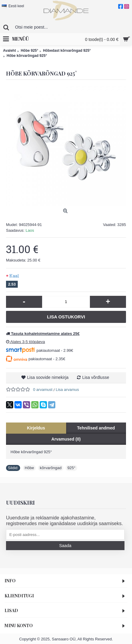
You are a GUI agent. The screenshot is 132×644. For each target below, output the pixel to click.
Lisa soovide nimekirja (48, 377)
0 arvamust (43, 390)
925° (71, 468)
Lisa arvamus (67, 390)
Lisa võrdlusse (96, 377)
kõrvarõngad (51, 468)
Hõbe (29, 468)
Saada (65, 546)
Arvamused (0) (66, 439)
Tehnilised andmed (96, 428)
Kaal (14, 276)
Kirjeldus (36, 428)
